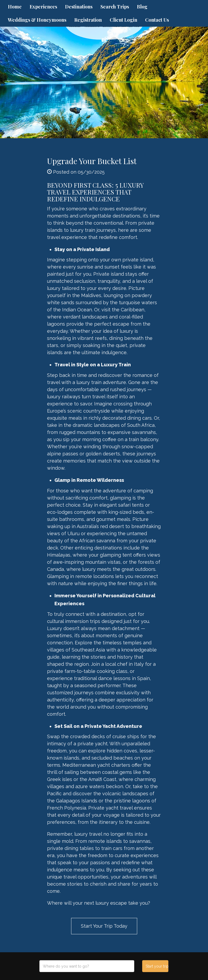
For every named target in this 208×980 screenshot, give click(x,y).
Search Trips (115, 7)
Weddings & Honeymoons (37, 20)
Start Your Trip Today (104, 926)
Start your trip (157, 966)
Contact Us (157, 20)
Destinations (79, 7)
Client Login (123, 20)
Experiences (43, 7)
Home (15, 7)
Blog (142, 7)
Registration (88, 20)
